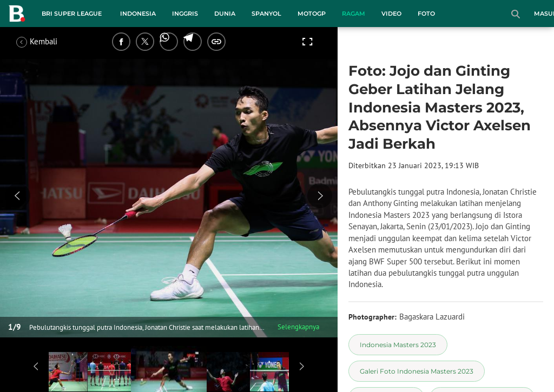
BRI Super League (72, 14)
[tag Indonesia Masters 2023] (398, 345)
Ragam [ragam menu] (354, 14)
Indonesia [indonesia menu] (138, 14)
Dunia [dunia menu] (225, 14)
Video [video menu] (391, 14)
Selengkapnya (298, 327)
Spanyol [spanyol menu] (266, 14)
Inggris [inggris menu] (185, 14)
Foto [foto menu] (426, 14)
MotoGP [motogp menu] (312, 14)
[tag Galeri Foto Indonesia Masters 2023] (417, 371)
